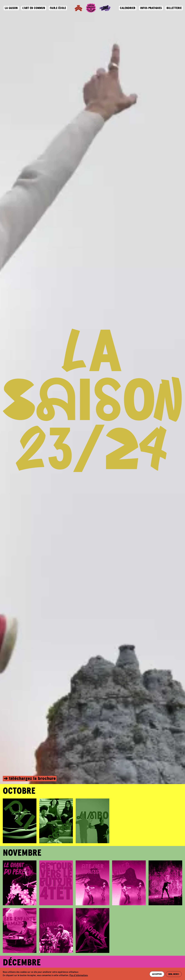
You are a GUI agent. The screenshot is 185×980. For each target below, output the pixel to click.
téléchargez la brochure (32, 779)
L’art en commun (34, 9)
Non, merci (174, 974)
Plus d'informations (79, 975)
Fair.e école (58, 9)
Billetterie (174, 9)
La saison (12, 9)
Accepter (156, 974)
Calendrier (127, 9)
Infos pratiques (151, 9)
